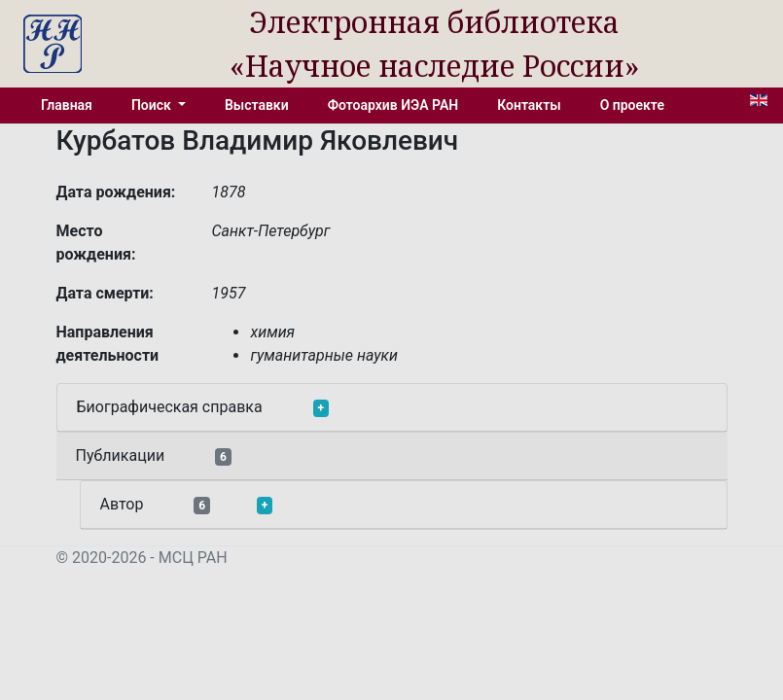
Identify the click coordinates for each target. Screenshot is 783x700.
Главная (67, 105)
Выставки (257, 105)
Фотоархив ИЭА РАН (393, 105)
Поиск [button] (153, 105)
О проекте (632, 105)
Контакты (529, 105)
